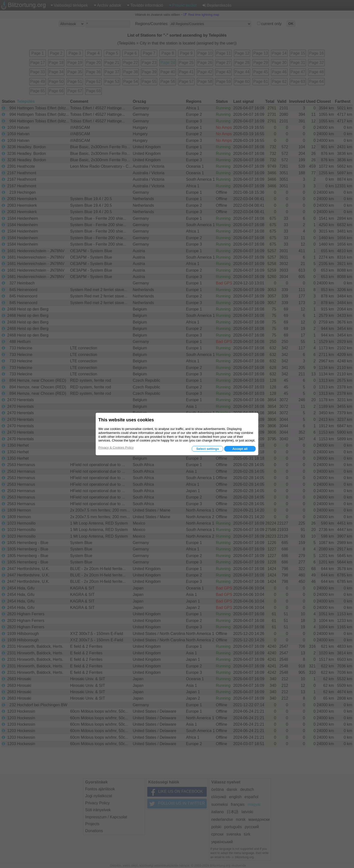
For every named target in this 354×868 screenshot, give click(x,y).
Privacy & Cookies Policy (116, 448)
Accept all (240, 449)
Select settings (207, 449)
